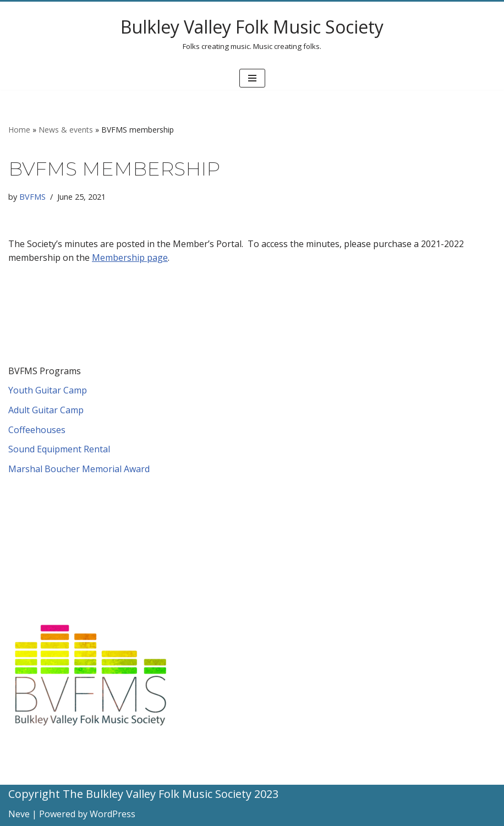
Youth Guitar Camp (48, 390)
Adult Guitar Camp (46, 410)
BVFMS (32, 197)
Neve (19, 814)
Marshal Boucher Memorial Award (79, 469)
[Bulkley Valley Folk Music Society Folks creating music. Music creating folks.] (252, 34)
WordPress (113, 814)
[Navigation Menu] (252, 78)
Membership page (130, 258)
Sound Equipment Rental (59, 449)
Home (19, 130)
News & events (66, 130)
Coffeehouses (37, 430)
